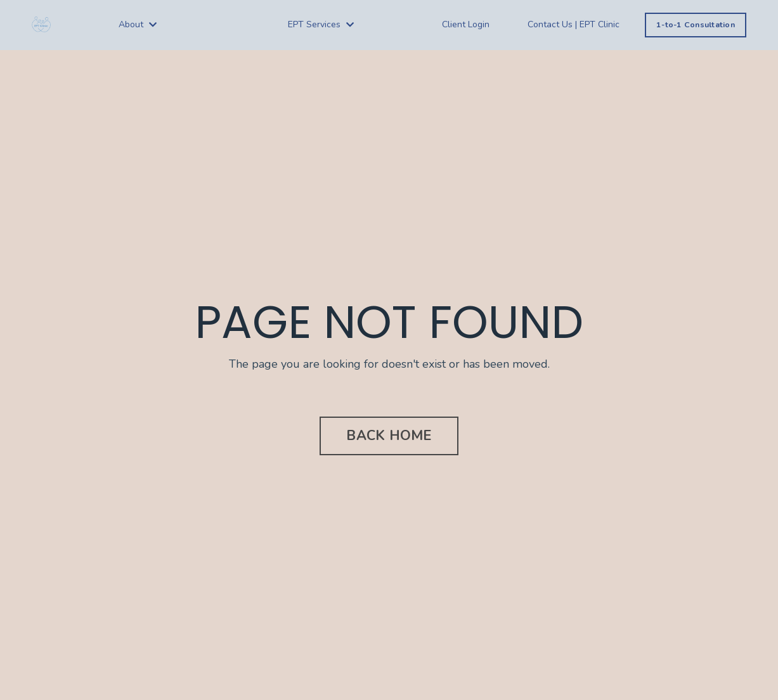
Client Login (466, 24)
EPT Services (321, 24)
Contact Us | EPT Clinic (574, 24)
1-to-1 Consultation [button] (696, 24)
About (138, 24)
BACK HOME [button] (389, 436)
